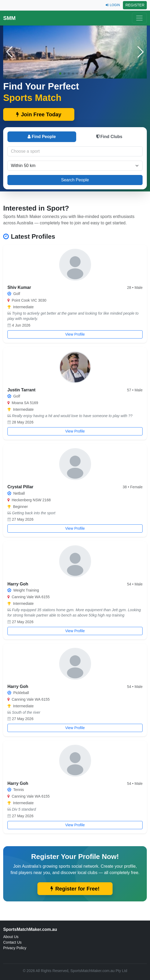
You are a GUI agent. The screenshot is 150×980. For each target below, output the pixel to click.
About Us (11, 937)
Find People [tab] (42, 137)
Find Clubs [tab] (109, 137)
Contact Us (12, 942)
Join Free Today (39, 114)
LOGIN (113, 5)
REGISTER (135, 5)
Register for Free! (75, 889)
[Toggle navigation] (139, 18)
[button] (141, 52)
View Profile (75, 334)
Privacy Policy (15, 948)
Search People (75, 180)
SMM (9, 18)
